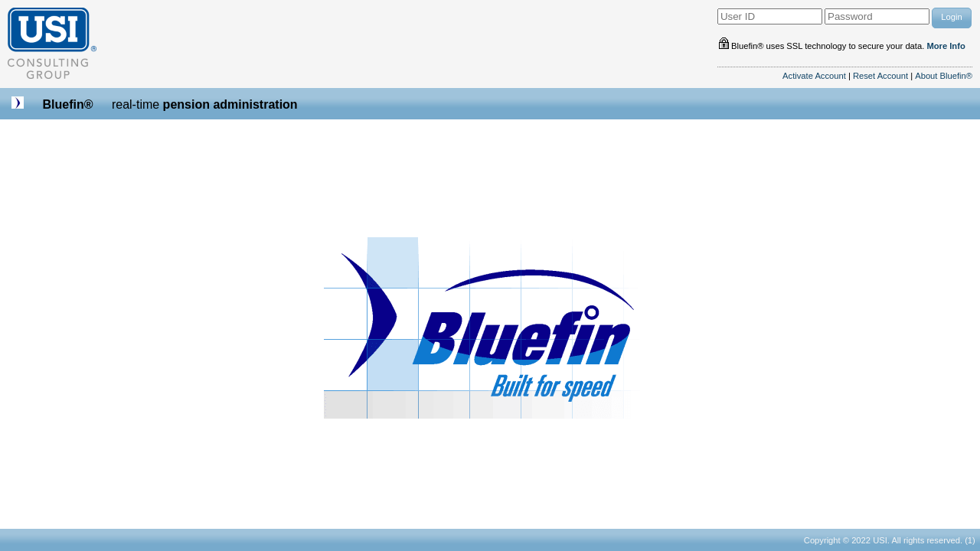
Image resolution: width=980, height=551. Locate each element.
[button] (952, 18)
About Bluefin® (944, 76)
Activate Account (814, 76)
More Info (946, 46)
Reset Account (880, 76)
